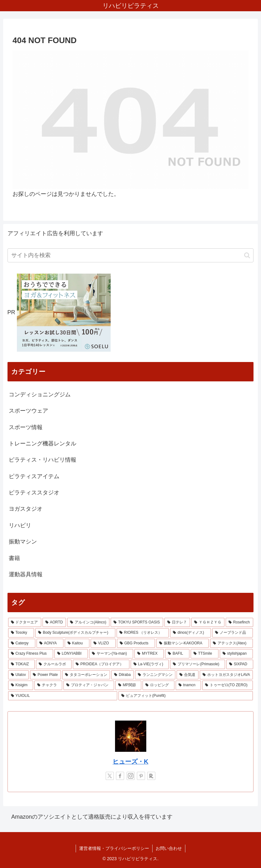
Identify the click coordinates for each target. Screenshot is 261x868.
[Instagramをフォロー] (131, 776)
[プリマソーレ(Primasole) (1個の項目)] (198, 664)
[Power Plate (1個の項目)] (45, 675)
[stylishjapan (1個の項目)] (236, 654)
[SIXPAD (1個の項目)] (240, 664)
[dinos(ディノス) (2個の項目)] (191, 633)
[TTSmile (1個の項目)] (205, 654)
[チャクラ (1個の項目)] (48, 685)
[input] (131, 255)
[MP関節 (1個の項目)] (128, 685)
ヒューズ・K (130, 761)
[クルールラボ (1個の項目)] (54, 664)
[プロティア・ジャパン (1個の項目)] (89, 685)
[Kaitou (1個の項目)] (77, 643)
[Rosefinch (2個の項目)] (239, 622)
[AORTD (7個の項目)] (54, 622)
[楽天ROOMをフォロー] (151, 776)
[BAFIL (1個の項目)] (177, 654)
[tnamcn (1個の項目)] (188, 685)
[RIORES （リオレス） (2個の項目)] (143, 633)
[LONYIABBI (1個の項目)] (71, 654)
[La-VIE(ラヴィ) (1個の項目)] (150, 664)
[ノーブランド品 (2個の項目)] (233, 633)
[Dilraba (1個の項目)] (123, 675)
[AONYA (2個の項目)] (50, 643)
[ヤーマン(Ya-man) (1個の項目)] (111, 654)
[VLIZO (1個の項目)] (103, 643)
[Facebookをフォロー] (120, 776)
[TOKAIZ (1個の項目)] (21, 664)
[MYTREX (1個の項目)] (149, 654)
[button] (247, 255)
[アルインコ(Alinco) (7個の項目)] (88, 622)
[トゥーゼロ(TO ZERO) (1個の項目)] (228, 685)
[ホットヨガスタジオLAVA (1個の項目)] (226, 675)
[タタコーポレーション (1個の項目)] (86, 675)
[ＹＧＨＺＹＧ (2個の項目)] (208, 622)
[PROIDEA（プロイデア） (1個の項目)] (101, 664)
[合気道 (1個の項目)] (188, 675)
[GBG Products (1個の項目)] (136, 643)
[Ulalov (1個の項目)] (19, 675)
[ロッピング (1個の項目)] (158, 685)
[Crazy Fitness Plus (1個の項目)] (31, 654)
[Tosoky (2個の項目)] (21, 633)
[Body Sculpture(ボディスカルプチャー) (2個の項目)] (75, 633)
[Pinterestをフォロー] (141, 776)
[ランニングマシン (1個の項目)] (155, 675)
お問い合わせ (169, 848)
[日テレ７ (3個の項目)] (177, 622)
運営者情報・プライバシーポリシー (114, 848)
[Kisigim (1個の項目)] (21, 685)
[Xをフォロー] (110, 776)
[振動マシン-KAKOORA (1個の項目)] (183, 643)
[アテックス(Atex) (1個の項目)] (231, 643)
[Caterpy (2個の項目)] (22, 643)
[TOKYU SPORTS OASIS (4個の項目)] (137, 622)
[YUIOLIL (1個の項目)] (63, 696)
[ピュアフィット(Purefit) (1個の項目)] (186, 696)
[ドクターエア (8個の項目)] (25, 622)
